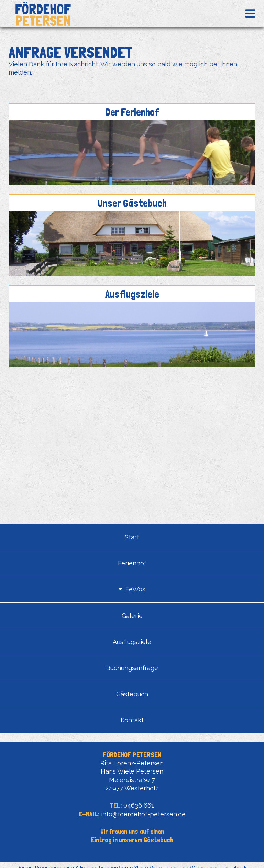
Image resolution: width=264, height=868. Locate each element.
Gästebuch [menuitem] (132, 694)
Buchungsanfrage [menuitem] (132, 668)
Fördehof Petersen (43, 14)
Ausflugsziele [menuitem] (132, 642)
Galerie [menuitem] (132, 616)
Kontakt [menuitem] (132, 720)
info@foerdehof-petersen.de (143, 814)
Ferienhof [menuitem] (132, 563)
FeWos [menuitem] (135, 589)
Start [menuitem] (132, 537)
